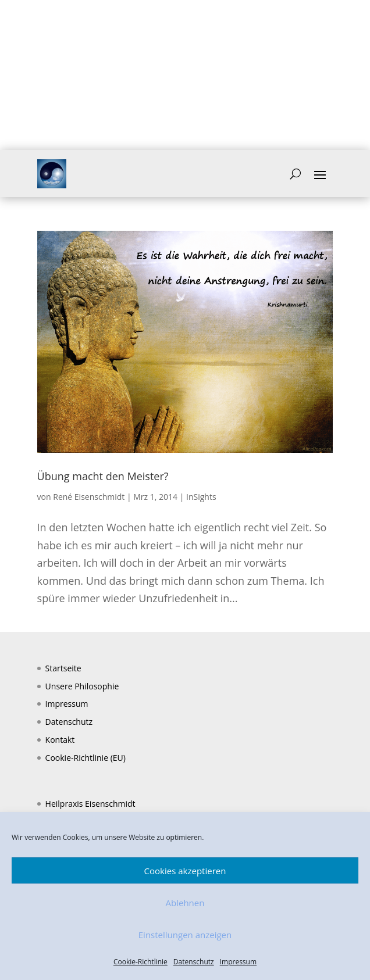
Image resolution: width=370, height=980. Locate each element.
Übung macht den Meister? (103, 476)
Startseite (63, 668)
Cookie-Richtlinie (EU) (86, 758)
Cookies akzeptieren (185, 871)
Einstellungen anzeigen (185, 935)
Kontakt (60, 740)
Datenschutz (194, 962)
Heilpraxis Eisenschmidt (90, 804)
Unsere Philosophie (82, 686)
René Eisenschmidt (89, 497)
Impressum (238, 962)
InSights (201, 497)
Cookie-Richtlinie (140, 962)
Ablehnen (185, 903)
